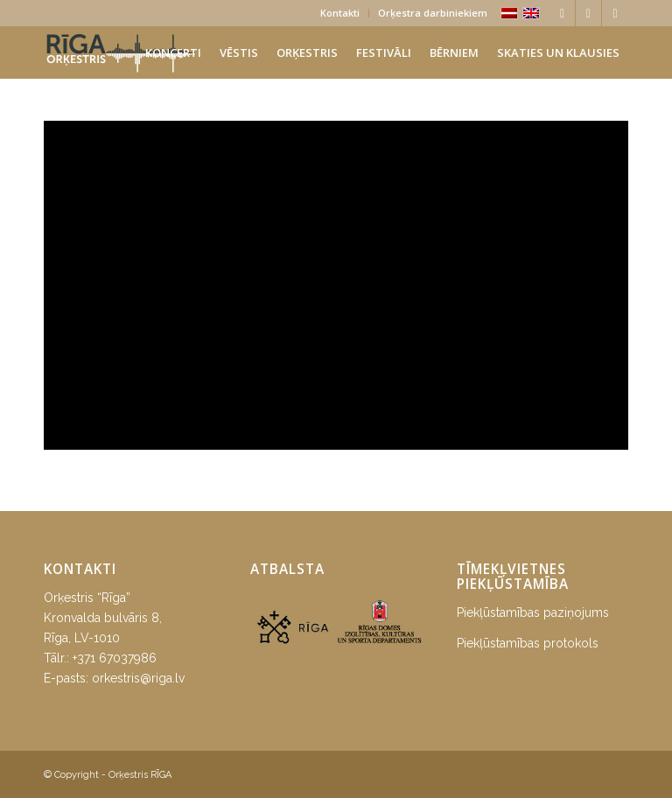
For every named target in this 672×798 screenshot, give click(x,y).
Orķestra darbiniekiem (433, 13)
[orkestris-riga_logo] (121, 52)
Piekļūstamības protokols (528, 643)
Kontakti (340, 13)
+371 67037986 (115, 658)
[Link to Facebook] (562, 13)
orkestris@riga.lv (138, 678)
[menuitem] (340, 13)
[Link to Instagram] (588, 13)
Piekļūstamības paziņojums (533, 612)
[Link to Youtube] (615, 13)
